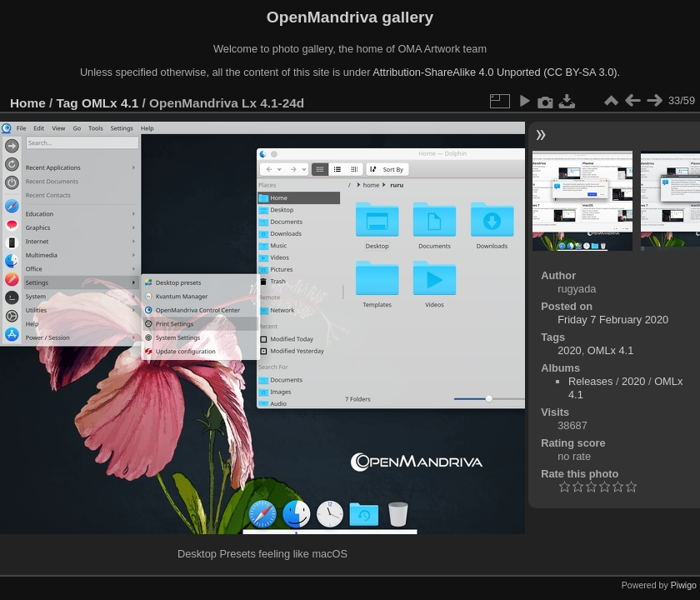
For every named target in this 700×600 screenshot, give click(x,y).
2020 (569, 350)
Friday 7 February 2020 (613, 320)
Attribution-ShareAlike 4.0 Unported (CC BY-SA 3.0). (496, 72)
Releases (590, 381)
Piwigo (684, 585)
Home (28, 103)
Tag (67, 103)
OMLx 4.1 (110, 103)
